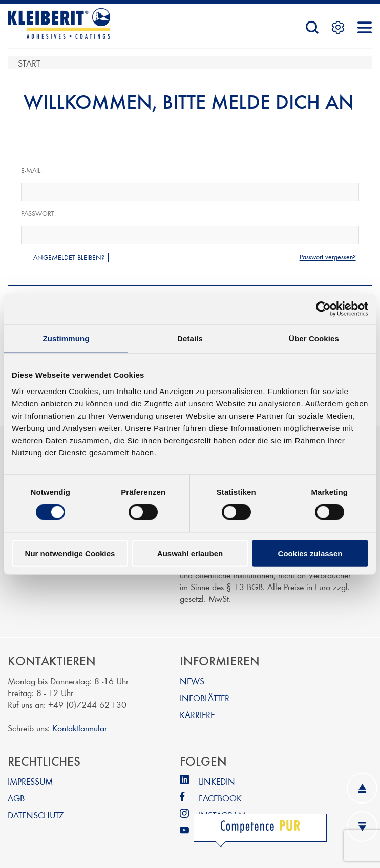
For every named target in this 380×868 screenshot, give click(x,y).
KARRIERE (197, 714)
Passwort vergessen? (328, 257)
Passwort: (38, 213)
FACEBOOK (220, 798)
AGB (16, 798)
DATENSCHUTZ (36, 815)
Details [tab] (190, 339)
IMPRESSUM (30, 781)
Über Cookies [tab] (314, 339)
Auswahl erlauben (190, 553)
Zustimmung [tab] (66, 339)
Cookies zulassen (310, 553)
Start (29, 63)
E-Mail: (31, 170)
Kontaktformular (80, 728)
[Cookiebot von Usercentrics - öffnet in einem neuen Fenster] (323, 309)
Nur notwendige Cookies (70, 553)
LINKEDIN (217, 781)
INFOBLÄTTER (205, 697)
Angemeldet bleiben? (69, 257)
